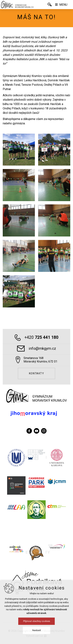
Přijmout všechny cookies (37, 621)
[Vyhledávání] (50, 5)
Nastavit (37, 630)
